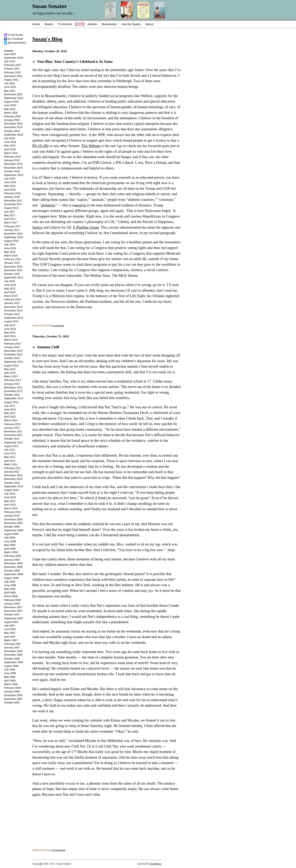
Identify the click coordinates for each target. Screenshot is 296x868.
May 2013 (10, 369)
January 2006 (12, 691)
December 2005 (13, 695)
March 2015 (11, 296)
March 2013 (11, 376)
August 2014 (11, 321)
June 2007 (10, 629)
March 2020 (11, 113)
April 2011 (10, 461)
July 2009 (10, 538)
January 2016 (12, 263)
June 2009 (10, 541)
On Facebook (14, 39)
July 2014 (10, 325)
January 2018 (12, 197)
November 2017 (13, 204)
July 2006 (10, 669)
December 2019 (13, 124)
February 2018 (12, 193)
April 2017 (10, 219)
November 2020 (13, 94)
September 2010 (14, 486)
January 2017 (12, 230)
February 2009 (12, 556)
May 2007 (10, 633)
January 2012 (12, 428)
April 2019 (10, 149)
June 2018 (10, 182)
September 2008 (14, 574)
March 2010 (11, 508)
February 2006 (12, 688)
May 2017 (10, 215)
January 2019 (12, 160)
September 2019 (14, 135)
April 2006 (10, 681)
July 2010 (10, 494)
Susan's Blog (47, 39)
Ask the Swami (131, 24)
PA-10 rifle (41, 146)
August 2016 (11, 241)
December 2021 (13, 76)
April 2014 (10, 336)
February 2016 (12, 259)
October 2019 (12, 131)
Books (49, 24)
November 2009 (13, 523)
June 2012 (10, 409)
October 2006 (12, 659)
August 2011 (11, 446)
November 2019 (13, 127)
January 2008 (12, 604)
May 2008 (10, 589)
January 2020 (12, 120)
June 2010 (10, 497)
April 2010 (10, 505)
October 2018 (12, 171)
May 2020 (10, 109)
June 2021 (10, 87)
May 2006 (10, 677)
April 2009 (10, 549)
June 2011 (10, 453)
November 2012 (13, 391)
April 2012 (10, 417)
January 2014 (12, 347)
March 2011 (11, 464)
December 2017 (13, 201)
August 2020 (11, 102)
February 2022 (12, 72)
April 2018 (10, 190)
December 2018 (13, 164)
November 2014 (13, 311)
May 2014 (10, 332)
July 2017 (10, 212)
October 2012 (12, 395)
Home (36, 24)
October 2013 (12, 358)
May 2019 (10, 146)
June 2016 (10, 248)
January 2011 (12, 472)
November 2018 (13, 168)
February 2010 (12, 512)
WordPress (156, 864)
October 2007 (12, 614)
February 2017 (12, 226)
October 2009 (12, 527)
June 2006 (10, 673)
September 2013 (14, 362)
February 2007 (12, 644)
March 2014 (11, 340)
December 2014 (13, 307)
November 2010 (13, 479)
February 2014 (12, 344)
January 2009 (12, 560)
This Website (91, 146)
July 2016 (10, 244)
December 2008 (13, 563)
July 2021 (10, 83)
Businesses (109, 24)
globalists (48, 205)
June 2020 (10, 105)
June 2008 (10, 585)
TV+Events (65, 24)
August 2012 (11, 402)
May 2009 (10, 545)
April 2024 (10, 54)
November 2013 (13, 354)
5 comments (58, 326)
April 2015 (10, 292)
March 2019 (11, 153)
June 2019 (10, 142)
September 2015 (14, 277)
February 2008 (12, 600)
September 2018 (14, 175)
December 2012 (13, 387)
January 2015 (12, 303)
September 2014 (14, 318)
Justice (37, 227)
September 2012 (14, 398)
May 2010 (10, 501)
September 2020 (14, 98)
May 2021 (10, 91)
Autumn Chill (48, 347)
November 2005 (13, 699)
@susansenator (15, 43)
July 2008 (10, 582)
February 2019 (12, 157)
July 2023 (10, 61)
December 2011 (13, 431)
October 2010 (12, 483)
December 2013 (13, 351)
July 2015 (10, 281)
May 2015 (10, 289)
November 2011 (13, 435)
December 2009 (13, 519)
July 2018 (10, 179)
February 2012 (12, 424)
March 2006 (11, 684)
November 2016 (13, 234)
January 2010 (12, 516)
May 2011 (10, 457)
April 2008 (10, 593)
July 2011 (10, 450)
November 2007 (13, 611)
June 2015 (10, 285)
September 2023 (14, 58)
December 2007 (13, 607)
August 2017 (11, 208)
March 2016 (11, 256)
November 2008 (13, 567)
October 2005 (12, 703)
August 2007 (11, 622)
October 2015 (12, 274)
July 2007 (10, 626)
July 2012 (10, 406)
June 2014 (10, 329)
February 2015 (12, 299)
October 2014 (12, 314)
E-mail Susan (14, 35)
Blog (80, 24)
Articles (92, 24)
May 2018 (10, 186)
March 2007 (11, 640)
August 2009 (11, 534)
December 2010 (13, 475)
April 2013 (10, 373)
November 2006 (13, 655)
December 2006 (13, 651)
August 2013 (11, 366)
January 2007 (12, 648)
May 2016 (10, 252)
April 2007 (10, 637)
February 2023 (12, 65)
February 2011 (12, 468)
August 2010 (11, 490)
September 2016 (14, 237)
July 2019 (10, 138)
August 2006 (11, 666)
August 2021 (11, 80)
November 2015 (13, 270)
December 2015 (13, 267)
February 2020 (12, 116)
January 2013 (12, 384)
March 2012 (11, 420)
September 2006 (14, 662)
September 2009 (14, 530)
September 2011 (14, 442)
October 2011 (12, 439)
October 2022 (12, 69)
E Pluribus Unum (86, 227)
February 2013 (12, 380)
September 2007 (14, 618)
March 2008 (11, 596)
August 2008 (11, 578)
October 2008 (12, 571)
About (149, 24)
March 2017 (11, 222)
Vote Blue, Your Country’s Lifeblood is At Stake (75, 62)
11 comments (59, 850)
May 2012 (10, 413)
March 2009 (11, 552)
